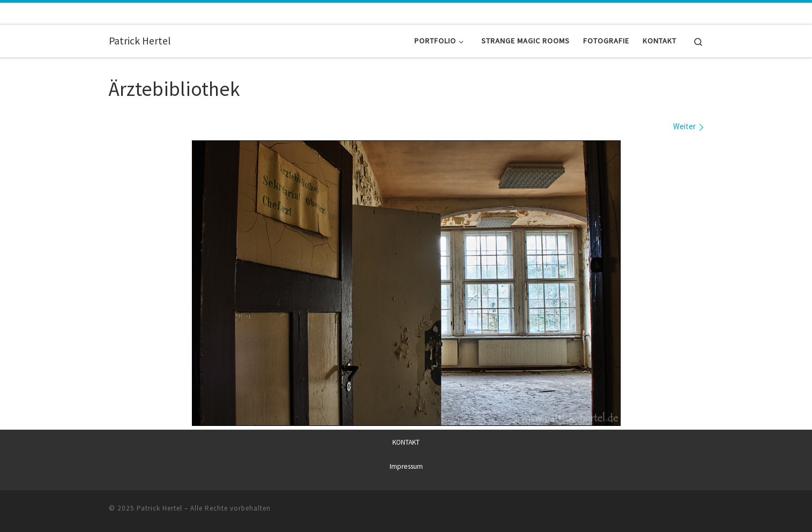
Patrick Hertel (159, 508)
